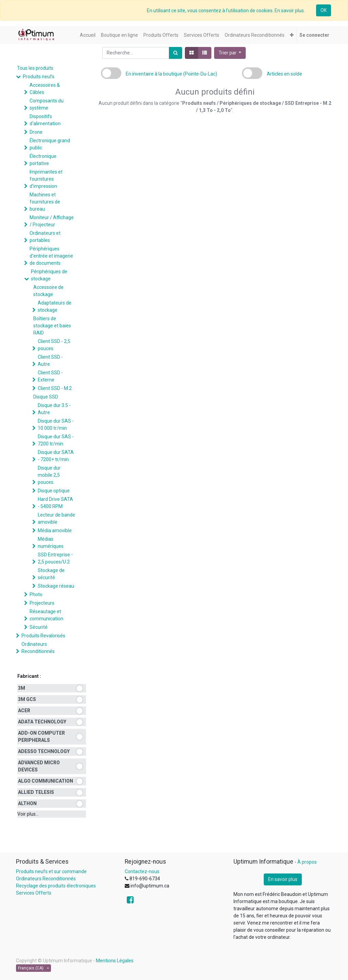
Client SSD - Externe (50, 376)
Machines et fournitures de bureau (45, 202)
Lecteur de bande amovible (56, 518)
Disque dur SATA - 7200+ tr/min (56, 456)
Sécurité (39, 627)
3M (22, 688)
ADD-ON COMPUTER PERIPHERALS (41, 737)
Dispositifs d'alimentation (45, 120)
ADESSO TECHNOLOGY (44, 751)
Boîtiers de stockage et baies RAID (52, 326)
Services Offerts (34, 893)
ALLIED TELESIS (36, 792)
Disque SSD (46, 397)
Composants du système (47, 104)
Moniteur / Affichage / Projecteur (52, 221)
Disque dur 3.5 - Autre (54, 409)
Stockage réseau (56, 586)
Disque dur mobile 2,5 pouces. (49, 475)
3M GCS (27, 699)
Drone (36, 132)
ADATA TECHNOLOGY (42, 722)
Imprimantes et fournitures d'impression (46, 179)
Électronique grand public (50, 144)
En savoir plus (283, 879)
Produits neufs (39, 77)
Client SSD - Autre (50, 361)
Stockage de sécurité (51, 574)
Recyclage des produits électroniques (56, 886)
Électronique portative (43, 160)
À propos (307, 862)
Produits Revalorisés (43, 636)
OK (324, 10)
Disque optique (54, 491)
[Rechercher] (176, 53)
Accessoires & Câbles (45, 89)
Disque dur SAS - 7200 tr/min (56, 440)
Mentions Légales (115, 961)
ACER (24, 710)
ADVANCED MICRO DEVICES (39, 766)
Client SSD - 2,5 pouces (54, 345)
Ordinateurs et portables (45, 237)
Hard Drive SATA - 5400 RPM (55, 503)
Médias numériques (51, 543)
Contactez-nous (142, 871)
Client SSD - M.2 (55, 388)
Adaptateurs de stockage (55, 306)
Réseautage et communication (46, 615)
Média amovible (55, 530)
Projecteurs (42, 603)
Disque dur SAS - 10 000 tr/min (56, 424)
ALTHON (27, 803)
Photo (36, 594)
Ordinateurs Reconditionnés (38, 648)
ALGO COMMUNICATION (46, 781)
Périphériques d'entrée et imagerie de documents (51, 256)
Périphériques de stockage (49, 275)
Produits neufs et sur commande (51, 871)
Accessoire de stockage (48, 291)
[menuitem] (88, 35)
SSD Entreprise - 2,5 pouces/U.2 (55, 558)
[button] (292, 35)
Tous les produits (35, 68)
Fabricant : (29, 676)
